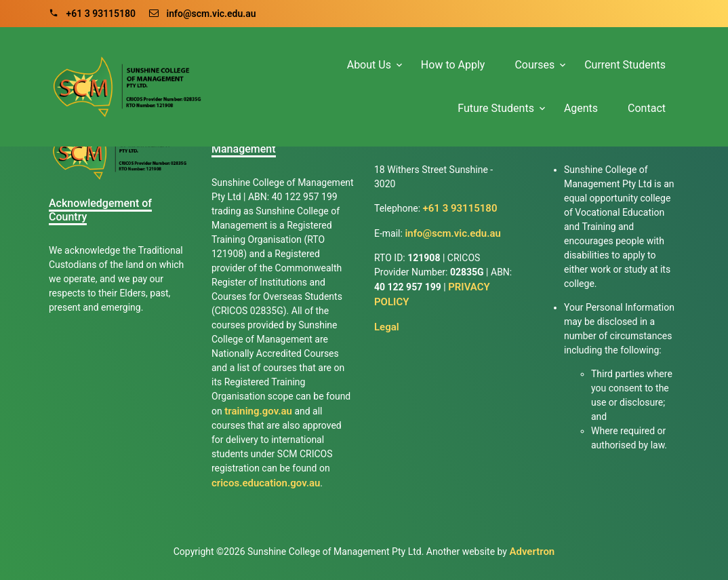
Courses (534, 65)
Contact (647, 108)
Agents (581, 108)
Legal (387, 327)
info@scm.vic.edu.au (203, 14)
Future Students (496, 108)
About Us (369, 65)
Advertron (532, 552)
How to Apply (453, 65)
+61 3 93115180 (92, 14)
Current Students (625, 65)
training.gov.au (258, 411)
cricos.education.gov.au (266, 483)
